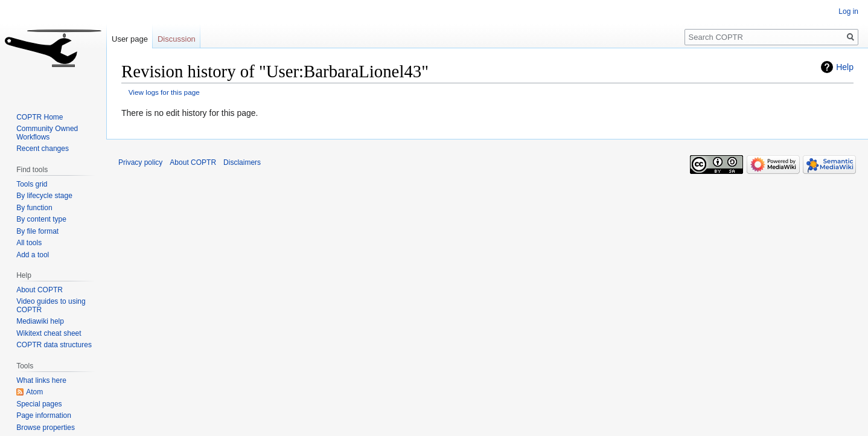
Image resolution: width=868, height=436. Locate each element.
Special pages (39, 404)
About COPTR (40, 290)
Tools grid (32, 184)
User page (130, 39)
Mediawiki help (40, 321)
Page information (44, 415)
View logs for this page (164, 92)
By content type (41, 219)
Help (845, 67)
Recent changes (43, 149)
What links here (41, 380)
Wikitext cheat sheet (49, 333)
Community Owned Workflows (47, 133)
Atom (34, 392)
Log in (848, 11)
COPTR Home (40, 117)
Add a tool (33, 255)
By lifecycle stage (44, 196)
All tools (29, 243)
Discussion (177, 39)
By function (34, 208)
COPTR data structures (54, 345)
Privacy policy (140, 162)
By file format (37, 231)
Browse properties (46, 428)
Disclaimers (242, 162)
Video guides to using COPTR (51, 306)
